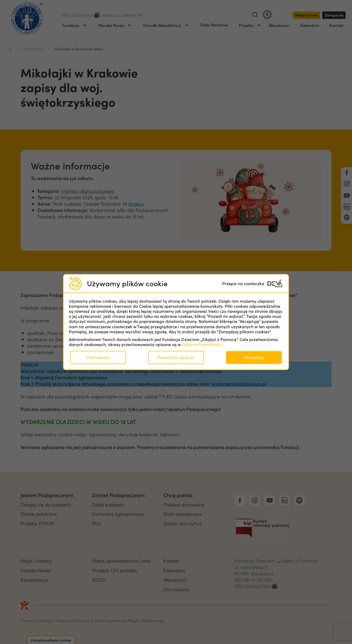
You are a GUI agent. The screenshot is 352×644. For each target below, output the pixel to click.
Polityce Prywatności (202, 344)
